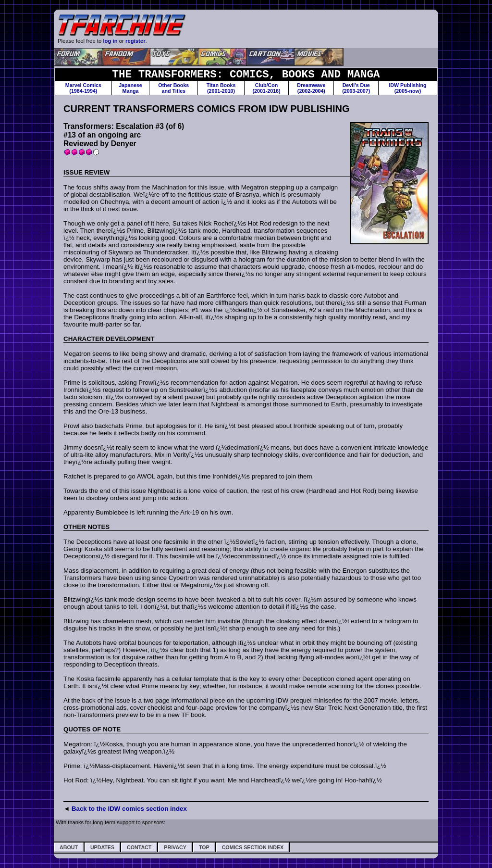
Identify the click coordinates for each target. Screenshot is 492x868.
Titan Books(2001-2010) (221, 88)
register (135, 41)
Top (204, 847)
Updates (102, 847)
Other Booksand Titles (173, 88)
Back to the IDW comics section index (129, 809)
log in (110, 41)
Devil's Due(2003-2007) (356, 88)
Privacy (175, 847)
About (69, 847)
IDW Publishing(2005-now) (407, 88)
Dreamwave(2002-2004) (311, 88)
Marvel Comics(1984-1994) (83, 88)
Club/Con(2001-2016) (267, 88)
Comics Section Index (253, 847)
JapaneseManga (130, 88)
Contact (139, 847)
